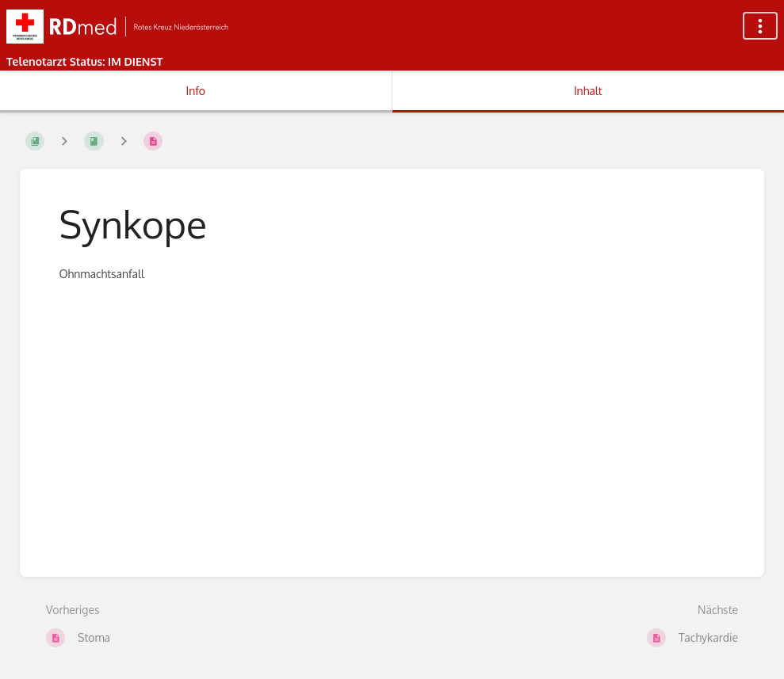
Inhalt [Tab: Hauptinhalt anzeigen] (588, 91)
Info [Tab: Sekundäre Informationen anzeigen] (195, 91)
